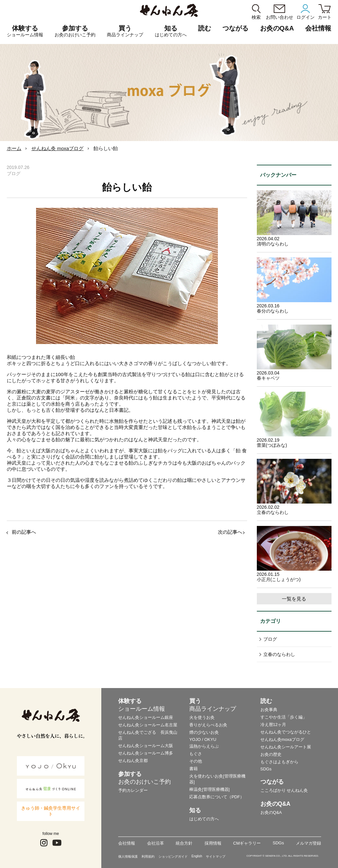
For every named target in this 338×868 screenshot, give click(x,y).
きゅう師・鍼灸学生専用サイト (51, 811)
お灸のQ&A (277, 28)
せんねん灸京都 (133, 761)
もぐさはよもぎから (279, 762)
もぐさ (196, 754)
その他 (196, 761)
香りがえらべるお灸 (208, 725)
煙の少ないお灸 (204, 732)
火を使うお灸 (202, 717)
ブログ (270, 639)
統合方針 (184, 843)
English (197, 856)
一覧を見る (294, 599)
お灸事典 (269, 710)
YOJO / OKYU (203, 739)
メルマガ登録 (308, 843)
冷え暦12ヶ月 (273, 725)
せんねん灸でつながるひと (286, 732)
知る (171, 31)
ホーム (14, 148)
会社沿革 (156, 843)
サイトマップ (216, 856)
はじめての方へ (204, 819)
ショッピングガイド (173, 856)
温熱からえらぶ (204, 746)
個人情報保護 (128, 856)
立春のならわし (279, 654)
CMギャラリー (247, 843)
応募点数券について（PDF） (217, 797)
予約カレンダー (133, 790)
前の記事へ (24, 532)
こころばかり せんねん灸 (284, 790)
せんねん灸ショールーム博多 (146, 753)
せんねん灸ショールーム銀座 (146, 717)
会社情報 (127, 843)
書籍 (194, 769)
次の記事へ (230, 532)
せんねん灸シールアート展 (286, 747)
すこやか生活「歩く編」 (284, 717)
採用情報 (213, 843)
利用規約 (148, 856)
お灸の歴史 (271, 754)
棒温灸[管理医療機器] (209, 789)
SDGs (266, 769)
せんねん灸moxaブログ (282, 739)
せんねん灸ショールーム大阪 (146, 746)
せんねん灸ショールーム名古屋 (148, 725)
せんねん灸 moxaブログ (58, 148)
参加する (75, 31)
